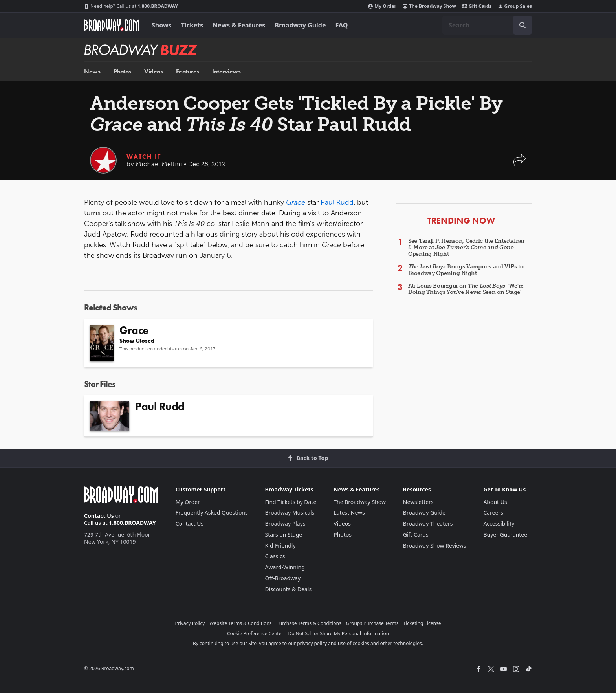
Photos (122, 71)
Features (188, 71)
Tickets (192, 25)
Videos (153, 71)
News (92, 71)
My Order (382, 6)
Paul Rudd (337, 202)
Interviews (226, 71)
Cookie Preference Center (255, 633)
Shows (162, 25)
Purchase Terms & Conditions (309, 623)
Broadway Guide (300, 25)
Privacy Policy (190, 623)
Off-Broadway (283, 578)
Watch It (144, 157)
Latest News (349, 512)
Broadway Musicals (290, 512)
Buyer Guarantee (505, 534)
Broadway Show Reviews (435, 545)
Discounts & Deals (289, 589)
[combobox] (487, 25)
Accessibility (499, 523)
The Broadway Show (429, 6)
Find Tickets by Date (291, 502)
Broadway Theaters (428, 523)
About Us (495, 502)
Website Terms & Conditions (240, 623)
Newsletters (418, 502)
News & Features (239, 25)
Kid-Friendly (280, 545)
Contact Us (99, 516)
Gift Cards (477, 6)
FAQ (342, 25)
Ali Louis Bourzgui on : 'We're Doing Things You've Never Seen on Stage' (466, 289)
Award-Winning (285, 567)
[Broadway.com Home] (112, 25)
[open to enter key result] (522, 25)
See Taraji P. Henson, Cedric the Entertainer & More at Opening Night (467, 248)
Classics (275, 556)
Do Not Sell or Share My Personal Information (338, 633)
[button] (520, 164)
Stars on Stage (284, 534)
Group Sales (515, 6)
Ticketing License (422, 623)
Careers (493, 512)
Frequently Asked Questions (212, 512)
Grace (296, 202)
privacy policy (312, 643)
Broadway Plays (285, 523)
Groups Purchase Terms (372, 623)
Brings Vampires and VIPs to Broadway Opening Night (466, 270)
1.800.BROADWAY (131, 6)
